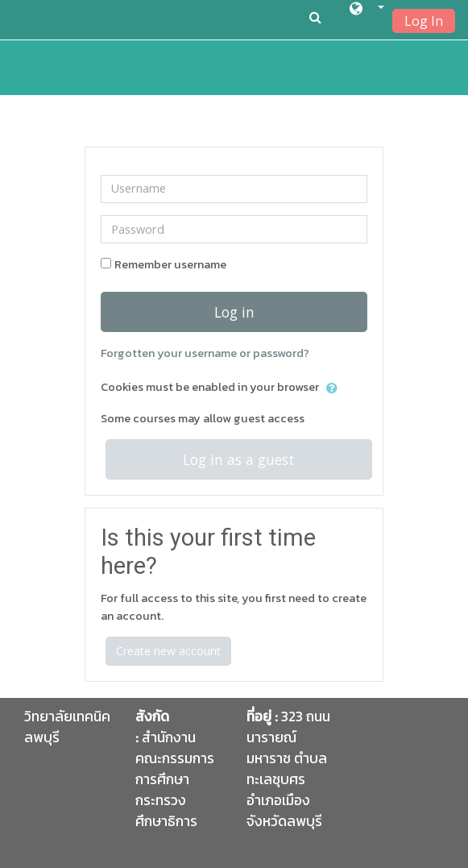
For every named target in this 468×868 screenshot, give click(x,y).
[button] (367, 11)
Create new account (168, 651)
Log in (234, 312)
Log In (424, 21)
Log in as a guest (239, 459)
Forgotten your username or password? (205, 353)
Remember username (170, 264)
